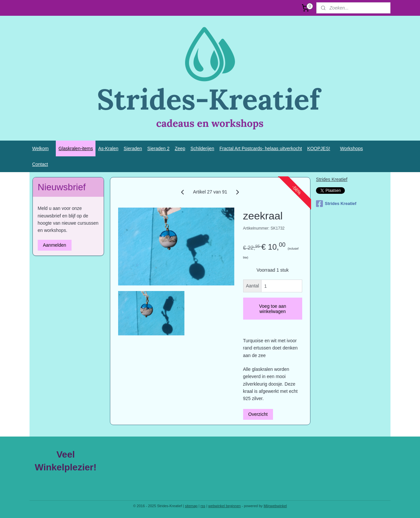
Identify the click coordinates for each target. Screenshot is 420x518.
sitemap (191, 506)
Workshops (351, 148)
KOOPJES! (319, 148)
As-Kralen (108, 148)
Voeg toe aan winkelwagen (273, 309)
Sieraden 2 (158, 148)
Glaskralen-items (76, 148)
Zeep (180, 148)
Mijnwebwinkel (275, 506)
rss (203, 506)
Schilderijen (202, 148)
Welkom (40, 148)
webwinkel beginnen (225, 506)
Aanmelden (55, 245)
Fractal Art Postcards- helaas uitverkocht (261, 148)
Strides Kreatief (332, 179)
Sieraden (133, 148)
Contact (40, 164)
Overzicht (258, 414)
